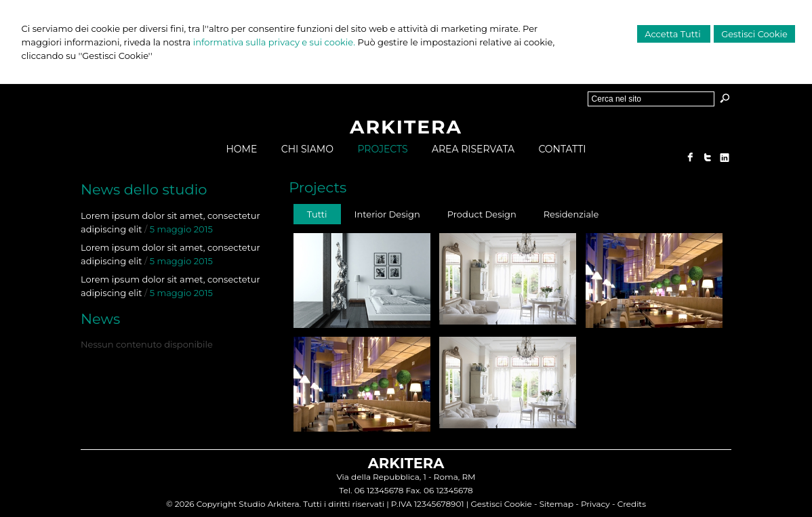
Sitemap (556, 504)
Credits (632, 504)
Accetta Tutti (674, 34)
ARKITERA (406, 127)
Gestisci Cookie (754, 34)
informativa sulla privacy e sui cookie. (274, 42)
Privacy (595, 504)
